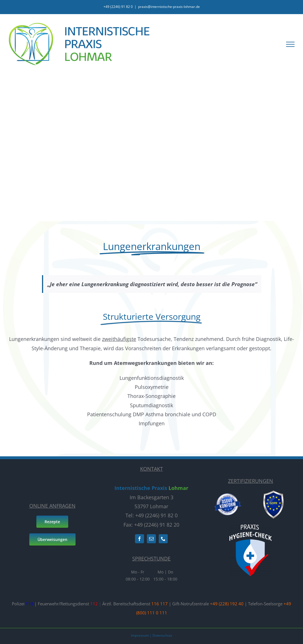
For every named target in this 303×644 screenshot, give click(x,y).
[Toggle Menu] (290, 44)
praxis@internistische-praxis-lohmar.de (169, 7)
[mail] (151, 539)
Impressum (140, 635)
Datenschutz (162, 635)
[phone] (163, 539)
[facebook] (140, 539)
